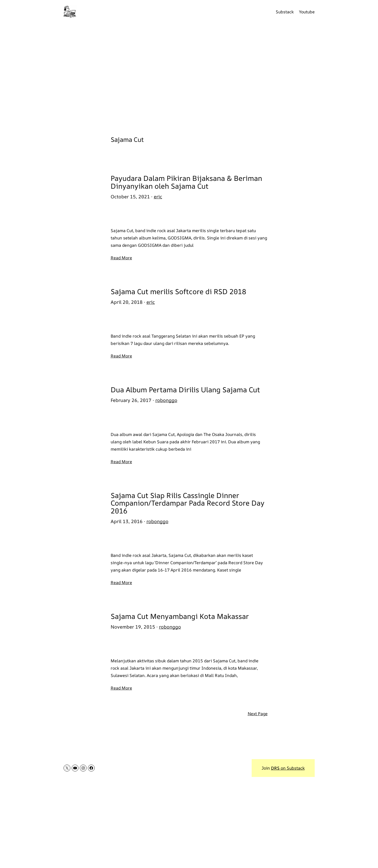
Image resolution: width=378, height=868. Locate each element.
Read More (121, 258)
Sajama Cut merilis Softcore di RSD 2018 (178, 292)
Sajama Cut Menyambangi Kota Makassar (180, 616)
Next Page (258, 714)
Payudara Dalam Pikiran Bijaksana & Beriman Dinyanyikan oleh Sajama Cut (186, 182)
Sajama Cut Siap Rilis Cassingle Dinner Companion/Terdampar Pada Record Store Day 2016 (188, 503)
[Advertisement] (189, 76)
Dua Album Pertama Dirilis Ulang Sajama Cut (185, 390)
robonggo (166, 400)
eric (158, 197)
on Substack (288, 768)
